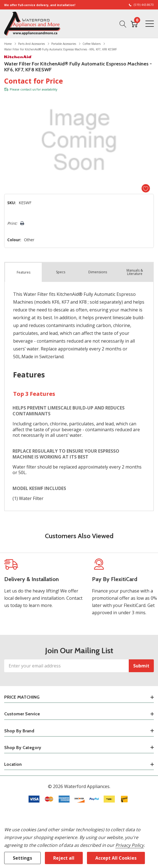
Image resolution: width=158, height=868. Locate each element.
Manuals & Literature (135, 272)
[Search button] (123, 23)
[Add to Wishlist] (146, 188)
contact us (28, 89)
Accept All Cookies (116, 858)
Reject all (64, 858)
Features (24, 272)
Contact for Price (34, 81)
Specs (61, 272)
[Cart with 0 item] (134, 23)
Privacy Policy (129, 845)
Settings (22, 858)
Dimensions (98, 272)
